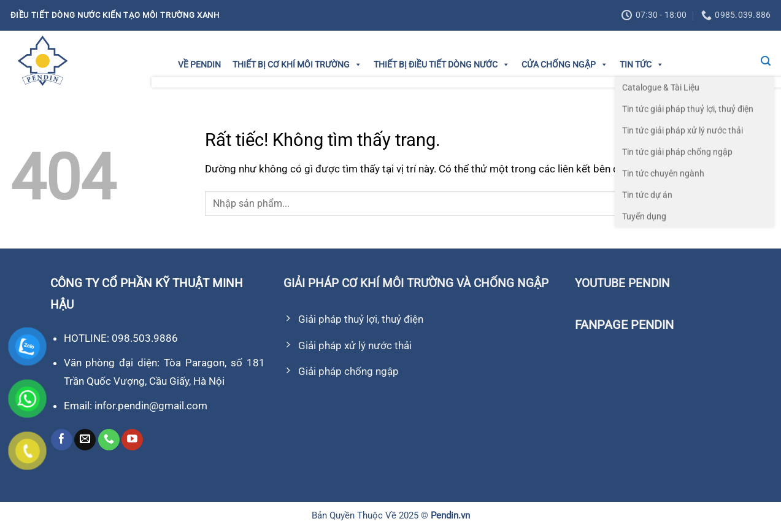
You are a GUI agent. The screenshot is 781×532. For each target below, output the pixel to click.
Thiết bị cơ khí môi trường (297, 64)
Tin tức (642, 64)
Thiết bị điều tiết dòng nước (442, 64)
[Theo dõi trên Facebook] (62, 440)
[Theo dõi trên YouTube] (132, 440)
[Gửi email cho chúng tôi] (85, 440)
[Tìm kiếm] (766, 61)
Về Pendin (199, 64)
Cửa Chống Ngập (565, 64)
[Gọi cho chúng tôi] (109, 440)
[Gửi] (758, 203)
